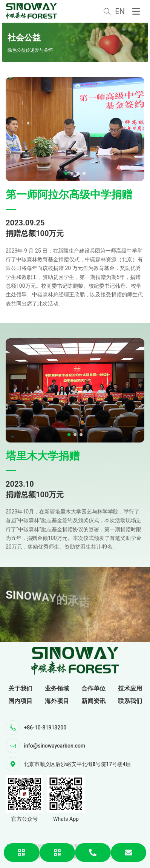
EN (120, 11)
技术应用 (130, 688)
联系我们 (130, 701)
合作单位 (93, 688)
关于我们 (20, 688)
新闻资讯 (93, 701)
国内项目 (20, 701)
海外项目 (57, 701)
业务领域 (57, 688)
